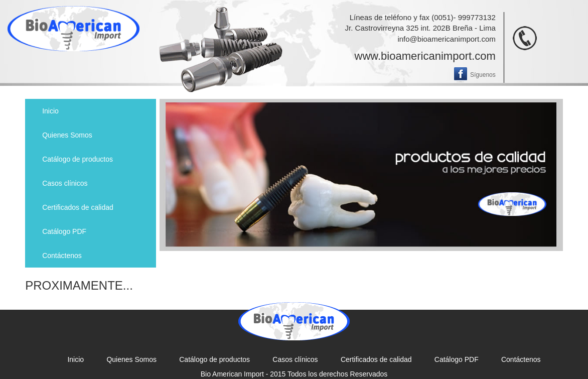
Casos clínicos (65, 183)
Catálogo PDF (64, 231)
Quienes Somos (67, 135)
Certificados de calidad (78, 207)
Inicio (50, 111)
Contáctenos (62, 256)
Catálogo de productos (78, 159)
